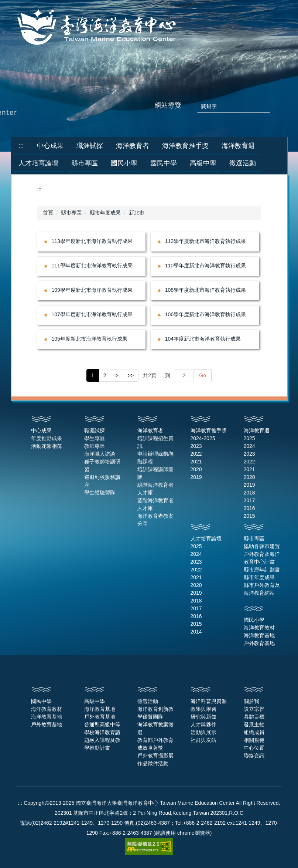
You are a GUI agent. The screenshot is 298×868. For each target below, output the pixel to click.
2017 (249, 500)
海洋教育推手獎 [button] (185, 146)
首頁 (48, 213)
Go (203, 375)
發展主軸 (254, 725)
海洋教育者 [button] (133, 146)
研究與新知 (203, 717)
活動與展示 (203, 732)
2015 (249, 516)
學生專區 (95, 438)
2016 (249, 508)
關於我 (251, 701)
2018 (249, 493)
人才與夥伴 (203, 725)
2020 (196, 469)
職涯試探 (95, 430)
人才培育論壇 (206, 538)
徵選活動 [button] (243, 163)
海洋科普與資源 (209, 701)
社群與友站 (203, 740)
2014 (196, 632)
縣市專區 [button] (85, 163)
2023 (196, 446)
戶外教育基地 (259, 643)
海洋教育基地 (259, 635)
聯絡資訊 (254, 756)
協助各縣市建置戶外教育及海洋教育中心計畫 (262, 554)
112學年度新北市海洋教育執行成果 (205, 241)
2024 (249, 446)
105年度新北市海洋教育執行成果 (90, 339)
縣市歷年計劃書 (262, 570)
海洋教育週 (257, 430)
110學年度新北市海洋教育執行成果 (205, 266)
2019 (196, 477)
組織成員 (254, 732)
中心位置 (254, 748)
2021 (196, 462)
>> (131, 375)
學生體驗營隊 (100, 493)
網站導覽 (168, 105)
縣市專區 (71, 213)
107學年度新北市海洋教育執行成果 (92, 314)
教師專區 (95, 446)
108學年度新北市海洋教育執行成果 (205, 290)
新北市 (137, 213)
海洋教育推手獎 (209, 430)
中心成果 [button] (50, 146)
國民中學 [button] (164, 163)
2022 (196, 454)
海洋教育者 (150, 430)
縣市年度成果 (105, 213)
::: (21, 146)
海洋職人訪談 (100, 454)
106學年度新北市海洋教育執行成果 (205, 314)
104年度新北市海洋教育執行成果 (203, 339)
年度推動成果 (47, 438)
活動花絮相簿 (47, 446)
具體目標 (254, 717)
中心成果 (41, 430)
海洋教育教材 (259, 628)
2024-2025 (203, 438)
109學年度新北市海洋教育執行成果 (92, 290)
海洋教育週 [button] (238, 146)
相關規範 (254, 740)
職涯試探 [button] (90, 146)
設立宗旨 (254, 709)
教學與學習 (203, 709)
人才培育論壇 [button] (38, 163)
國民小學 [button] (124, 163)
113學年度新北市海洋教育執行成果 (92, 241)
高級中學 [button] (203, 163)
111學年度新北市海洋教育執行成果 (92, 266)
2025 (249, 438)
